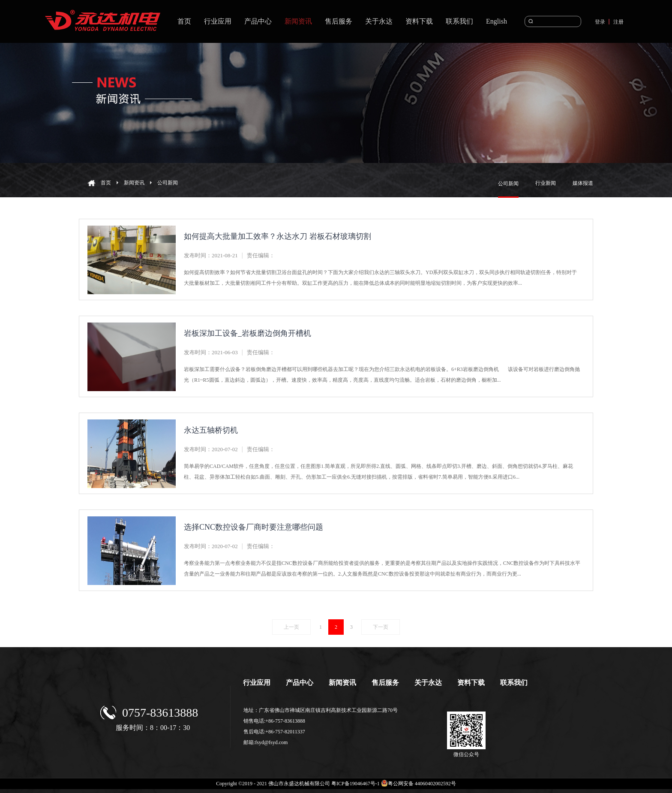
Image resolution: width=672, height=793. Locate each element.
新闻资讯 (134, 183)
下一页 (381, 627)
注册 (618, 22)
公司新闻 (168, 183)
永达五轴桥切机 (211, 430)
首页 (184, 21)
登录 (600, 22)
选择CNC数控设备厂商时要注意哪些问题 (253, 527)
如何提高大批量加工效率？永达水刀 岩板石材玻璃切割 (277, 236)
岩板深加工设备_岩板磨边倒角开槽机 (247, 333)
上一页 (291, 627)
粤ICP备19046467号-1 (355, 784)
